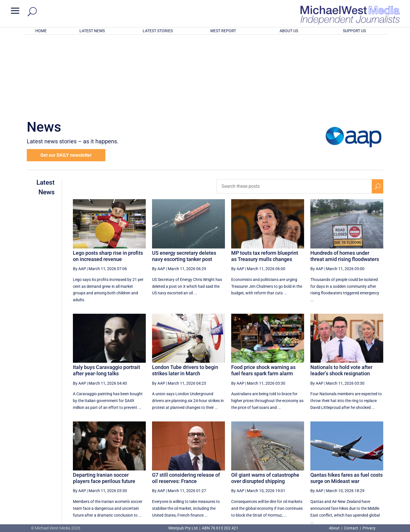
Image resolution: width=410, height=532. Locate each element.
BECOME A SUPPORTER (380, 494)
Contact (351, 528)
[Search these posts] (294, 112)
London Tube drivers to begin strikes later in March (185, 296)
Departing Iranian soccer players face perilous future (104, 403)
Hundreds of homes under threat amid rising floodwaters (345, 181)
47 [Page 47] (308, 472)
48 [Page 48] (322, 472)
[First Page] (239, 472)
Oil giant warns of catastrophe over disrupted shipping (265, 403)
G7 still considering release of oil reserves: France (186, 403)
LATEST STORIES (158, 31)
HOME (41, 31)
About (335, 528)
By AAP (79, 194)
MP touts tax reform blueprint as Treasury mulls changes (265, 181)
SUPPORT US (354, 31)
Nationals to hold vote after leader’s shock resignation (341, 296)
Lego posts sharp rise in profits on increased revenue (108, 181)
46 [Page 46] (293, 472)
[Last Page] (377, 472)
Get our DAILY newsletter (66, 80)
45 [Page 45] (279, 472)
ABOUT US (289, 31)
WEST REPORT (223, 31)
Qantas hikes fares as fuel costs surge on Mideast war (347, 403)
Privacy (369, 528)
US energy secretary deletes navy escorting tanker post (184, 181)
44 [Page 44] (265, 472)
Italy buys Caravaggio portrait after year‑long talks (106, 296)
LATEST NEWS (92, 31)
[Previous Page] (252, 472)
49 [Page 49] (337, 472)
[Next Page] (364, 472)
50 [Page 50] (351, 472)
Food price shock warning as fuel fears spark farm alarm (263, 296)
